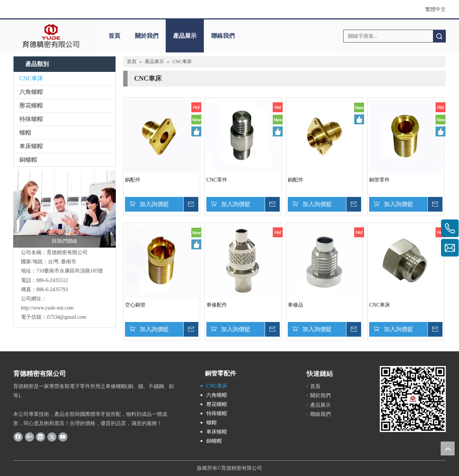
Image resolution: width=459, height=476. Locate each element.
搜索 (439, 36)
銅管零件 (379, 180)
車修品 (295, 305)
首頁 (114, 36)
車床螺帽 (31, 146)
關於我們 (147, 36)
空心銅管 (135, 305)
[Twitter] (52, 437)
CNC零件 (217, 180)
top (448, 448)
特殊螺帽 (31, 119)
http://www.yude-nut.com (47, 308)
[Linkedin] (41, 437)
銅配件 (133, 180)
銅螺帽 (28, 160)
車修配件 (217, 305)
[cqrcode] (413, 399)
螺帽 (25, 133)
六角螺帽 (31, 92)
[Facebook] (18, 437)
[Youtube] (63, 437)
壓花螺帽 (31, 105)
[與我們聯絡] (65, 209)
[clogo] (51, 36)
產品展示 (185, 36)
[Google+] (30, 437)
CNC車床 (31, 78)
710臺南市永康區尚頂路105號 (70, 271)
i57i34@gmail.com (66, 317)
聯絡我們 (223, 36)
